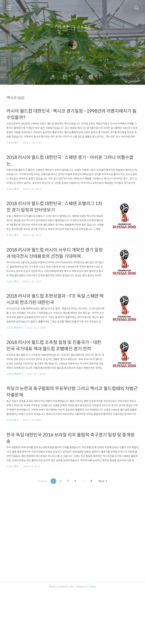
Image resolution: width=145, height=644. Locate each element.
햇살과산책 (73, 28)
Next (103, 534)
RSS (79, 77)
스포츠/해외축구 (15, 380)
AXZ (72, 639)
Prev (42, 534)
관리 (92, 77)
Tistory (93, 639)
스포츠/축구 (13, 195)
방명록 (66, 77)
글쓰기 (53, 77)
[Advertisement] (72, 122)
